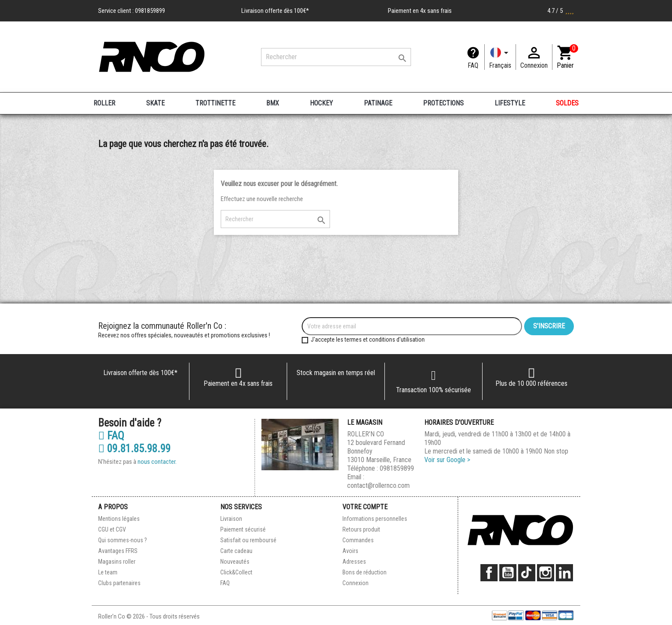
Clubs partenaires (119, 583)
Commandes (358, 540)
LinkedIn (564, 573)
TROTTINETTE (215, 103)
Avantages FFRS (118, 551)
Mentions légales (119, 519)
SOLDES (567, 103)
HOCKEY (321, 103)
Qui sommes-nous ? (123, 540)
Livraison (231, 519)
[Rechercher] (336, 57)
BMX (273, 103)
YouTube (508, 573)
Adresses (354, 562)
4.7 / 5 (561, 11)
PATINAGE (378, 103)
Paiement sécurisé (243, 529)
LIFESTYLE (510, 103)
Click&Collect (236, 572)
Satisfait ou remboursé (248, 540)
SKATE (155, 103)
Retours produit (361, 529)
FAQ (473, 65)
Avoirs (350, 551)
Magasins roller (117, 562)
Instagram (546, 573)
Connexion (355, 583)
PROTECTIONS (443, 103)
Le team (108, 572)
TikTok (527, 573)
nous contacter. (157, 462)
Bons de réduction (364, 572)
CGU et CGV (112, 529)
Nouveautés (235, 562)
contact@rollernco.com (378, 485)
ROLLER (104, 103)
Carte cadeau (236, 551)
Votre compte (365, 507)
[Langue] (500, 57)
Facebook (489, 573)
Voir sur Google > (447, 460)
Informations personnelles (375, 519)
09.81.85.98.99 (134, 449)
